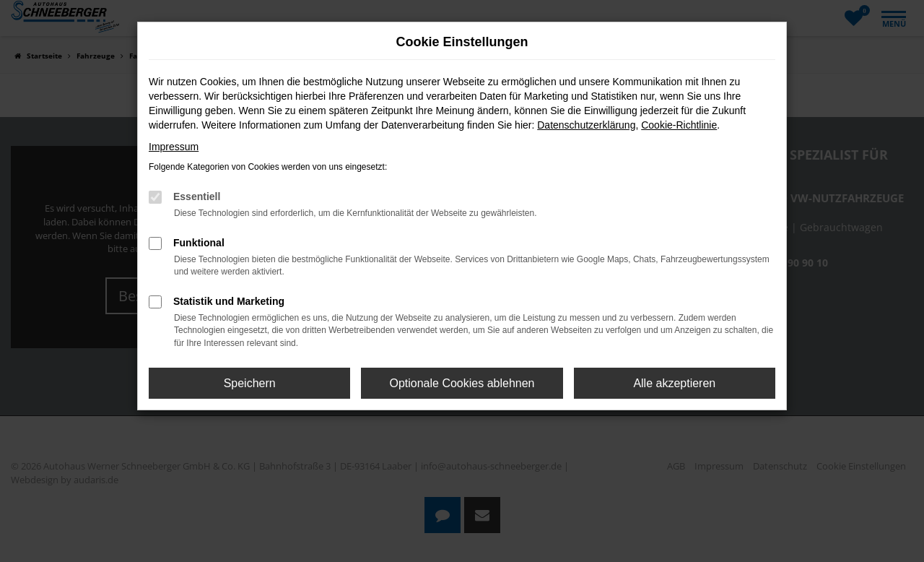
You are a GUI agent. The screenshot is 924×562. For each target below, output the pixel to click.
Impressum (174, 147)
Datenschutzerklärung (586, 125)
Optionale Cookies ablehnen (462, 383)
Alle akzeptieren (674, 383)
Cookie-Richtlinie (679, 125)
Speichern (250, 383)
